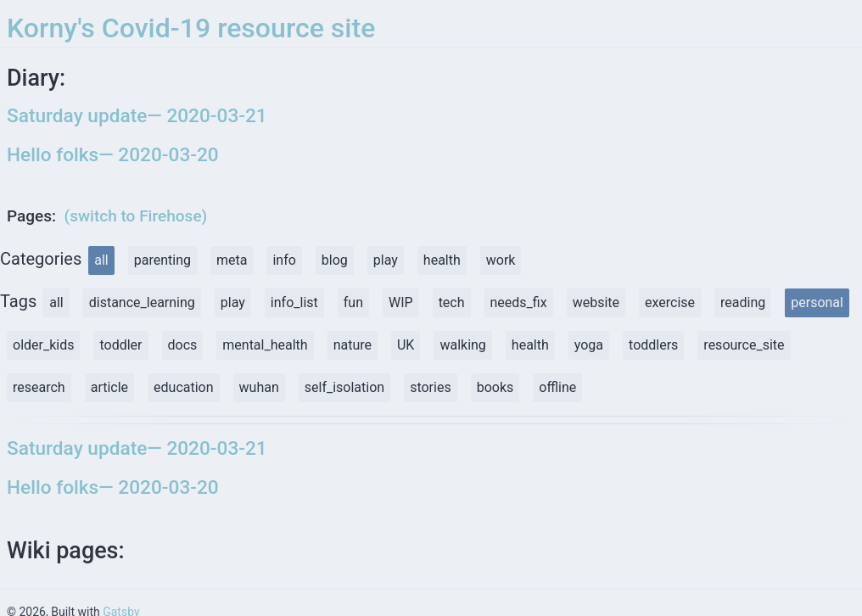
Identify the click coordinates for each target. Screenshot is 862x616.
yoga (589, 345)
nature (353, 345)
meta (232, 260)
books (495, 387)
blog (335, 260)
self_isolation (344, 387)
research (39, 387)
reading (743, 302)
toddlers (653, 345)
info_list (294, 302)
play (386, 260)
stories (431, 387)
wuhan (259, 387)
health (442, 260)
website (596, 302)
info (284, 260)
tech (452, 302)
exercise (670, 302)
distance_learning (142, 302)
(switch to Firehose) (136, 216)
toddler (120, 345)
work (501, 260)
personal (817, 302)
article (109, 387)
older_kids (43, 345)
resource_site (744, 345)
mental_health (265, 345)
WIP (401, 302)
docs (183, 345)
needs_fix (519, 302)
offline (557, 387)
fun (353, 302)
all (101, 260)
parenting (162, 260)
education (184, 387)
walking (462, 345)
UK (406, 345)
